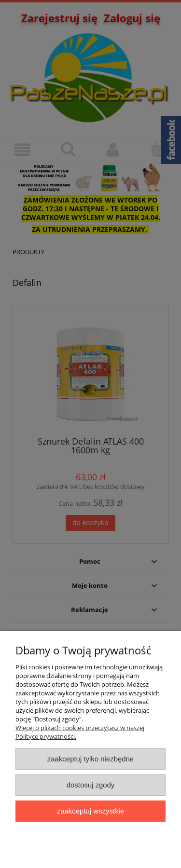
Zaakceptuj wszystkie (90, 811)
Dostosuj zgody (91, 785)
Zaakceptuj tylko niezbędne (90, 759)
